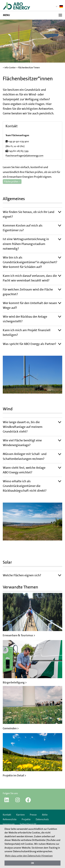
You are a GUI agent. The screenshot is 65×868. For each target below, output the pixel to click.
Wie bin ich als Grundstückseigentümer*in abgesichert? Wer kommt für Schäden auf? (30, 262)
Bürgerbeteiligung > (15, 682)
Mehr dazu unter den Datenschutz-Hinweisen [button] (29, 856)
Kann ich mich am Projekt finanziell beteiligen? (27, 332)
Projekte (26, 819)
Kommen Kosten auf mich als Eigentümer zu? (23, 228)
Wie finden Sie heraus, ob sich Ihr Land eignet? (29, 214)
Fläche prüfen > (12, 181)
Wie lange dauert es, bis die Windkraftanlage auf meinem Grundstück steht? (23, 427)
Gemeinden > (11, 728)
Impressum (9, 824)
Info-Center (10, 68)
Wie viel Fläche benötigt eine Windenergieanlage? (22, 443)
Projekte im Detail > (14, 775)
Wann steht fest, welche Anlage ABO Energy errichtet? (24, 470)
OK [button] (32, 863)
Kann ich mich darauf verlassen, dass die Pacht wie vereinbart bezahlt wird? (30, 278)
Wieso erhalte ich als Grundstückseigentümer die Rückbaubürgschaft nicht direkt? (25, 486)
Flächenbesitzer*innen (29, 68)
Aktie (45, 815)
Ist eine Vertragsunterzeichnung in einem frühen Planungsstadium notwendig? (26, 244)
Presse (33, 815)
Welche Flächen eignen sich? (22, 575)
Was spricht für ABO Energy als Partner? (29, 344)
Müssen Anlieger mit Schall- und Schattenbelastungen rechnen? (25, 456)
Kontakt (7, 815)
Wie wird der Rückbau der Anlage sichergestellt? (25, 319)
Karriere (20, 815)
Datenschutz (42, 819)
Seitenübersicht (28, 824)
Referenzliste (10, 819)
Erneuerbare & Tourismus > (19, 635)
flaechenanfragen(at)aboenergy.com (24, 156)
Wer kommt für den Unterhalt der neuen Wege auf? (30, 305)
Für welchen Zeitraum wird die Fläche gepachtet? (28, 292)
